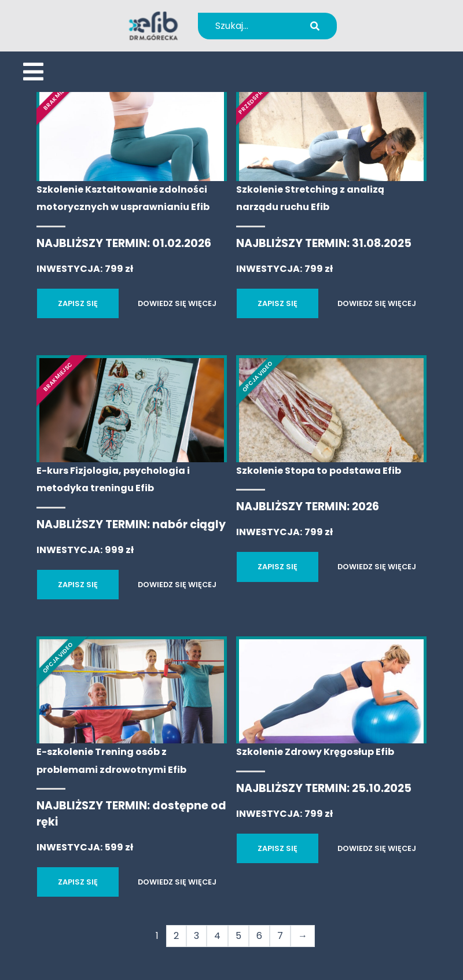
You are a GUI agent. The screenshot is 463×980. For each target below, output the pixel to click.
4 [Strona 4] (217, 936)
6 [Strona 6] (259, 936)
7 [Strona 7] (280, 936)
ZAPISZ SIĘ (78, 303)
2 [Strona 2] (176, 936)
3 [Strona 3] (196, 936)
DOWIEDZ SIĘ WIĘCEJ (177, 303)
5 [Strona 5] (238, 936)
